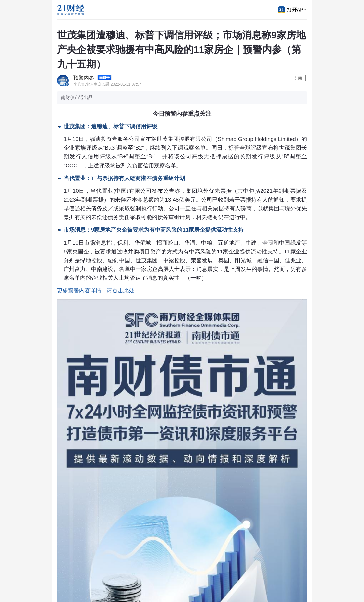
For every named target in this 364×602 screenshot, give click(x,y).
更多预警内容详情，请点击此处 (96, 291)
